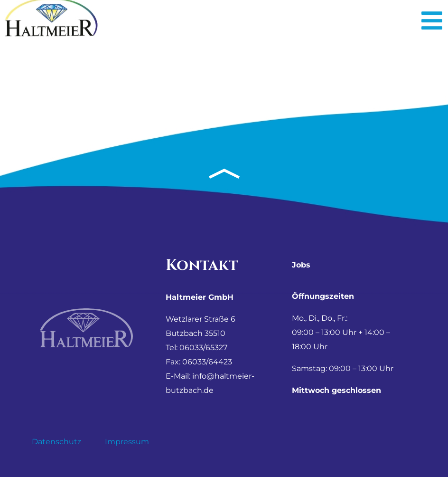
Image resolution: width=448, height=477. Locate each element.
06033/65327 (203, 348)
